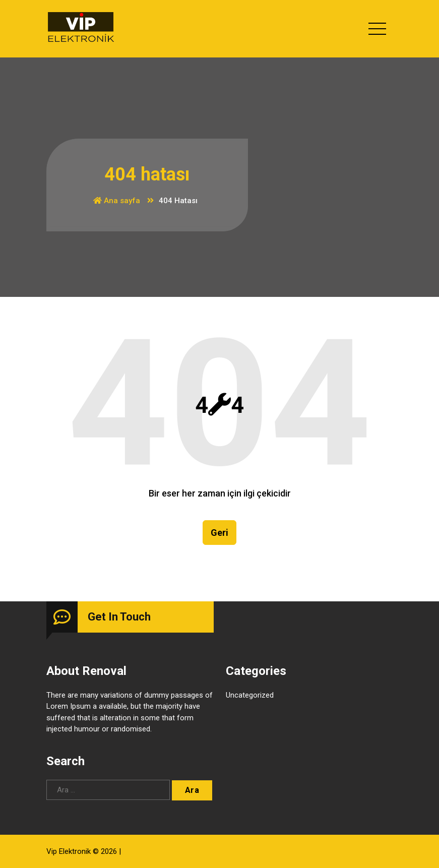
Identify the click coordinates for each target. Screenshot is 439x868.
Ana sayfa (117, 201)
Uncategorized (250, 695)
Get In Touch (119, 617)
